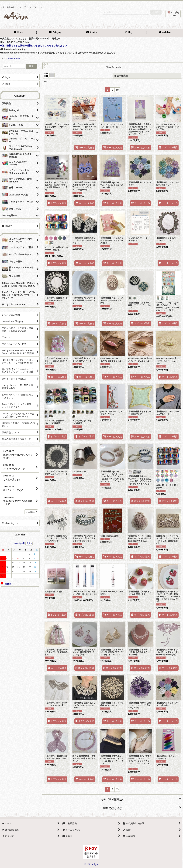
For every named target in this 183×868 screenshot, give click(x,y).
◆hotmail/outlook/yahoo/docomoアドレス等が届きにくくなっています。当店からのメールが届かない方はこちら (58, 53)
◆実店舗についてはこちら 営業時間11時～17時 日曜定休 (30, 39)
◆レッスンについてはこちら (14, 42)
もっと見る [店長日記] (31, 512)
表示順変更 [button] (121, 76)
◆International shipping (13, 49)
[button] (113, 798)
